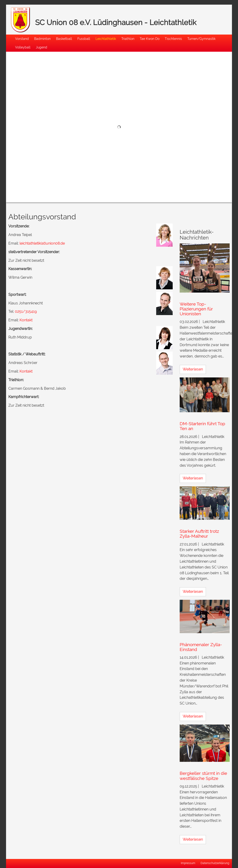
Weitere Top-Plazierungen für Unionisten (196, 309)
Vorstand (22, 39)
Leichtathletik (106, 39)
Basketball (64, 39)
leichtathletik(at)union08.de (42, 243)
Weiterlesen (193, 369)
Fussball (84, 39)
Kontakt (26, 320)
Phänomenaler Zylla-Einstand (201, 647)
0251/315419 (26, 311)
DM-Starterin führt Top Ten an (202, 426)
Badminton (42, 39)
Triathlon (128, 39)
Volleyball (23, 47)
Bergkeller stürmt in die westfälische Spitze (203, 776)
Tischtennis (173, 39)
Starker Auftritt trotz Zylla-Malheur (199, 534)
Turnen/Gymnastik (201, 39)
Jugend (41, 47)
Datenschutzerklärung (215, 863)
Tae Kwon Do (150, 39)
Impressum (188, 863)
